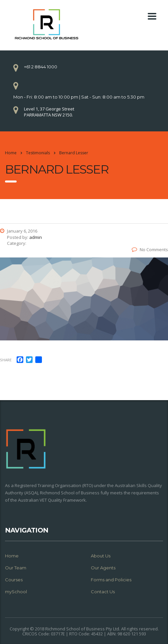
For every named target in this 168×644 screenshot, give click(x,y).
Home (11, 153)
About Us (101, 556)
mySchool (16, 592)
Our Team (16, 568)
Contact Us (103, 592)
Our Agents (103, 568)
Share (6, 360)
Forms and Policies (111, 580)
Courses (14, 580)
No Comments (150, 250)
